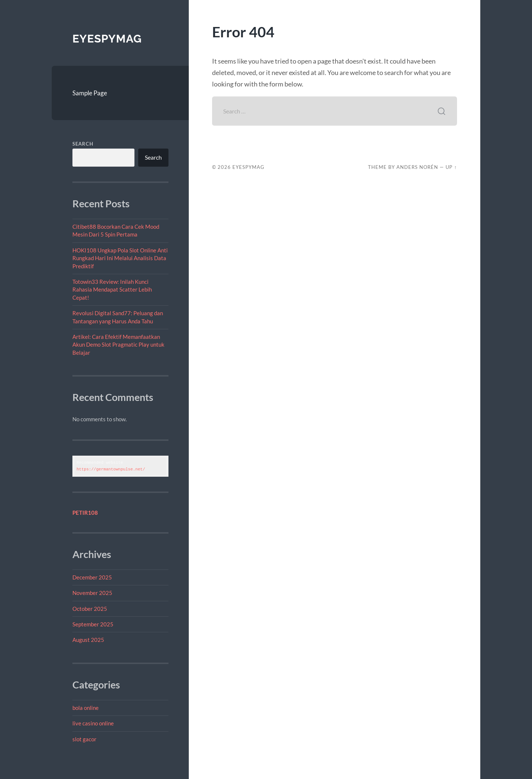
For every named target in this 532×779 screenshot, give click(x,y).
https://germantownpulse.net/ (111, 469)
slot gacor (84, 739)
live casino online (93, 723)
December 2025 (92, 577)
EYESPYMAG (107, 39)
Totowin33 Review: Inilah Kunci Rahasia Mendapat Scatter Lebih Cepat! (112, 290)
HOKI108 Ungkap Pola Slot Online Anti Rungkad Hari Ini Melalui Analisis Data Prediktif (120, 258)
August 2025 (88, 640)
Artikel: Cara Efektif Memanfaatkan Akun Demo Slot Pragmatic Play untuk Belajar (118, 345)
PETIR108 (85, 513)
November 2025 (92, 593)
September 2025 (93, 624)
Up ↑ (451, 167)
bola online (86, 708)
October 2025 (90, 609)
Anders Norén (417, 167)
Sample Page (90, 93)
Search (83, 144)
